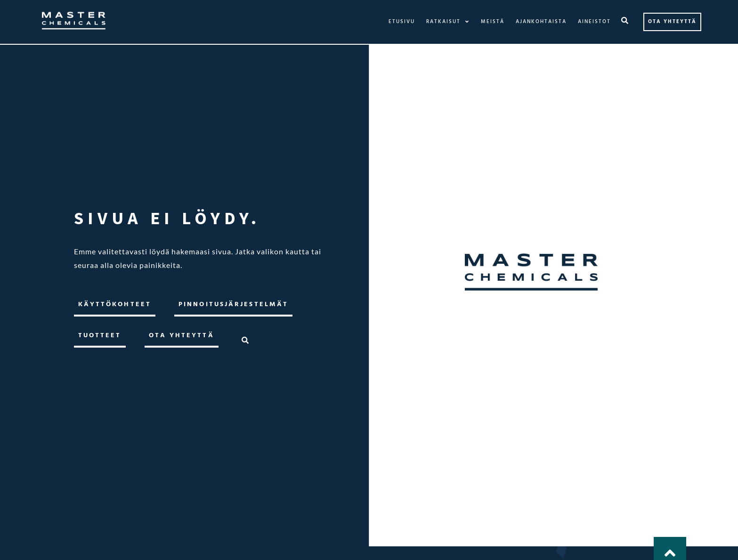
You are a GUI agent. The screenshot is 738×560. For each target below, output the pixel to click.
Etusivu (402, 22)
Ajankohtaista (541, 22)
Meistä (493, 22)
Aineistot (594, 22)
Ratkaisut (448, 22)
